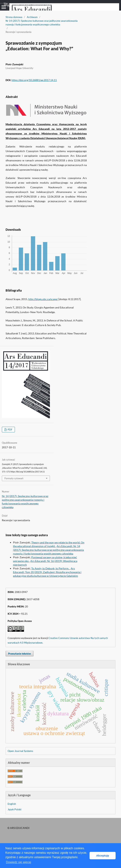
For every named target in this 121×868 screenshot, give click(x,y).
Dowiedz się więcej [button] (19, 862)
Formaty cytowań (14, 478)
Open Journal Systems (20, 751)
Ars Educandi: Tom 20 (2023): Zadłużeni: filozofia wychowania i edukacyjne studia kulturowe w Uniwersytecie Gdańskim (47, 572)
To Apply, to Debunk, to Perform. (50, 568)
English (12, 804)
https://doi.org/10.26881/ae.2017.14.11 (34, 80)
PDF (10, 430)
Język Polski (15, 809)
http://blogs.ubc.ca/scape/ (43, 299)
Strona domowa (14, 17)
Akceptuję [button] (103, 856)
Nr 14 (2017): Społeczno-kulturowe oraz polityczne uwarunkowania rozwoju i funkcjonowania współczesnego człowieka (42, 23)
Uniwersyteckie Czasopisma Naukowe (30, 5)
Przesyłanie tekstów (20, 654)
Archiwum (32, 17)
